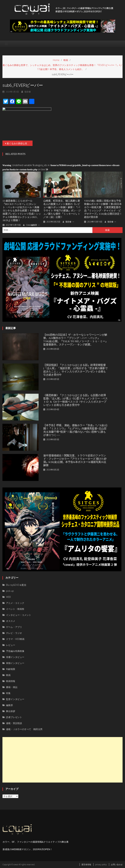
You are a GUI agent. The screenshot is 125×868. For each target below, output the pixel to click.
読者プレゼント (14, 717)
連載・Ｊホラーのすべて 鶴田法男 (24, 729)
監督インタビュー (15, 699)
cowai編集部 (31, 225)
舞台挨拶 (11, 711)
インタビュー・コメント (19, 615)
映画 (8, 675)
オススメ (11, 621)
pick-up (10, 591)
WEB (8, 597)
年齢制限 (11, 669)
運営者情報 (86, 865)
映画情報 (11, 681)
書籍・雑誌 (12, 687)
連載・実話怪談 (14, 723)
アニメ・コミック (15, 603)
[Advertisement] (62, 760)
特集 (8, 693)
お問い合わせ (117, 865)
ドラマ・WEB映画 (15, 639)
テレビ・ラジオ (14, 633)
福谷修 (68, 222)
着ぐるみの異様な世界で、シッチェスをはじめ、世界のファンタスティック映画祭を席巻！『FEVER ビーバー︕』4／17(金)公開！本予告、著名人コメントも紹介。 (20, 143)
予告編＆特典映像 (15, 651)
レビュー (11, 645)
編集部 (9, 705)
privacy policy (101, 865)
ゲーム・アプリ (14, 627)
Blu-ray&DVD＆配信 (16, 585)
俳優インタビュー (15, 657)
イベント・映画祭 (15, 609)
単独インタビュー (15, 663)
